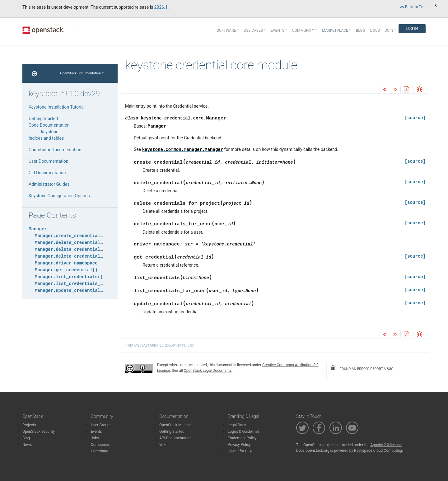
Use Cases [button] (253, 30)
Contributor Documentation (55, 150)
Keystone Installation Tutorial (57, 107)
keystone (50, 132)
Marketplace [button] (335, 30)
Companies (100, 445)
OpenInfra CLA (240, 451)
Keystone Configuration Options (59, 196)
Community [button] (303, 30)
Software (226, 30)
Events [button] (278, 30)
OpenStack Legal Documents (208, 371)
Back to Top (413, 7)
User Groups (101, 425)
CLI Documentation (47, 173)
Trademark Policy (242, 438)
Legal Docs (237, 425)
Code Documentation (49, 125)
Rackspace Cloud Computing (378, 451)
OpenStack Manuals (176, 425)
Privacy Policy (239, 445)
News (27, 445)
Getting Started (43, 119)
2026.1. (162, 7)
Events (96, 432)
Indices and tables (46, 138)
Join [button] (389, 30)
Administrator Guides (49, 184)
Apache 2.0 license (386, 445)
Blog (361, 30)
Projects (29, 425)
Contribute (100, 451)
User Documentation (49, 161)
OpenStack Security (39, 432)
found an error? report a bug (362, 368)
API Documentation (175, 438)
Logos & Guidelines (244, 432)
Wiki (163, 445)
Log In (412, 29)
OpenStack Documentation (80, 73)
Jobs (95, 438)
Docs (375, 30)
